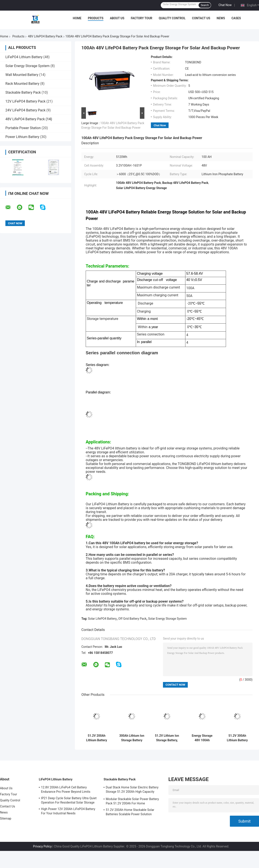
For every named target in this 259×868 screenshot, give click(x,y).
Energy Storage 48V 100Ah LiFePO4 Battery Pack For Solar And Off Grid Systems (202, 738)
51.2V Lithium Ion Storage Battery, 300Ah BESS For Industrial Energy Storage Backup (167, 738)
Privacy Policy (42, 846)
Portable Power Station (23, 128)
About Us (117, 18)
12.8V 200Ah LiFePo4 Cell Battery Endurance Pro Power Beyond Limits (66, 789)
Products (96, 18)
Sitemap (6, 818)
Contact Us (201, 18)
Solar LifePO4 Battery (102, 619)
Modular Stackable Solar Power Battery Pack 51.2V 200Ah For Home (132, 801)
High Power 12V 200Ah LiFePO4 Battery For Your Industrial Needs (68, 811)
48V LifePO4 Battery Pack (45, 36)
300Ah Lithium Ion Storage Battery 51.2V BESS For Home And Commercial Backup (132, 738)
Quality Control (172, 18)
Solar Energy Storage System (28, 66)
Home (77, 18)
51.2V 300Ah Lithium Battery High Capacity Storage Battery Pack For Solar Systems (237, 738)
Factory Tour (142, 18)
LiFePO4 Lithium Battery (24, 57)
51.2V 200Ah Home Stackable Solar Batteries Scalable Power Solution (130, 812)
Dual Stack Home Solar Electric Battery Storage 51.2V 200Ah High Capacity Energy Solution (132, 790)
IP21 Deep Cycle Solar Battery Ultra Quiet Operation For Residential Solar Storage (69, 800)
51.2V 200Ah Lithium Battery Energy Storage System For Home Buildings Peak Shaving (96, 738)
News (221, 18)
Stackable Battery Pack (23, 92)
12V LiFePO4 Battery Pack (25, 101)
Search (205, 5)
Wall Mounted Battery (22, 75)
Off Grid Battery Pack (132, 619)
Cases (236, 18)
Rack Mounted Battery (22, 84)
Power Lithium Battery (22, 137)
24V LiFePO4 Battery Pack (25, 110)
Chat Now (225, 5)
